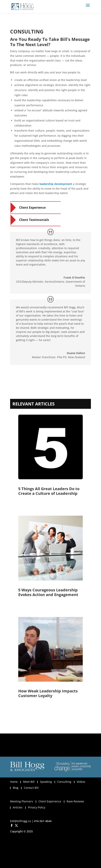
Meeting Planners (22, 801)
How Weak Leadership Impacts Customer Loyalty (48, 693)
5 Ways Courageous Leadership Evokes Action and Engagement (48, 592)
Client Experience (32, 208)
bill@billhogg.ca (20, 821)
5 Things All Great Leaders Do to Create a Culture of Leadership (49, 491)
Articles (18, 807)
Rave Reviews (75, 801)
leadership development (56, 184)
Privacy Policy (37, 807)
